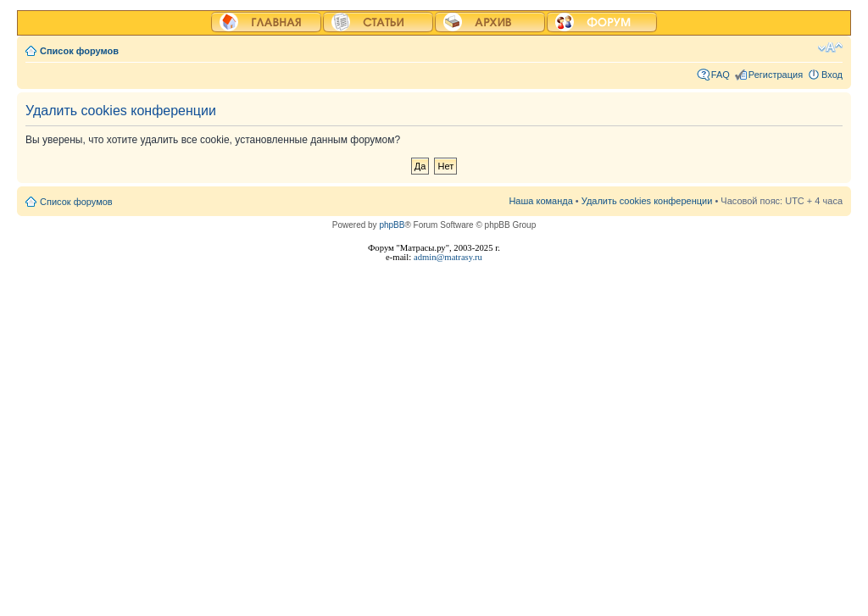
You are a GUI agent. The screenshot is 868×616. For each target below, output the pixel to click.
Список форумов (79, 51)
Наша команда (540, 201)
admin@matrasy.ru (448, 257)
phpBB (392, 225)
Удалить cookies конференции (647, 201)
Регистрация (776, 75)
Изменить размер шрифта (830, 47)
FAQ (721, 75)
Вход (832, 75)
